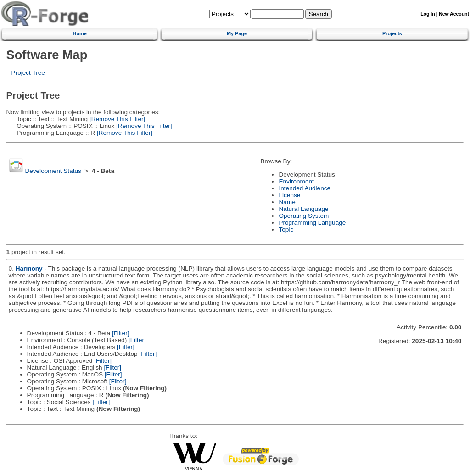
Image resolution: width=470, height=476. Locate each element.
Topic (286, 230)
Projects (392, 33)
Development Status (53, 171)
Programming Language (312, 223)
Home (80, 33)
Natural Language (303, 209)
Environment (296, 181)
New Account (454, 14)
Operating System (304, 216)
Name (287, 202)
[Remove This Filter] (116, 119)
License (289, 195)
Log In (428, 14)
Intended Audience (305, 188)
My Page (237, 33)
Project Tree (28, 73)
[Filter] (121, 333)
